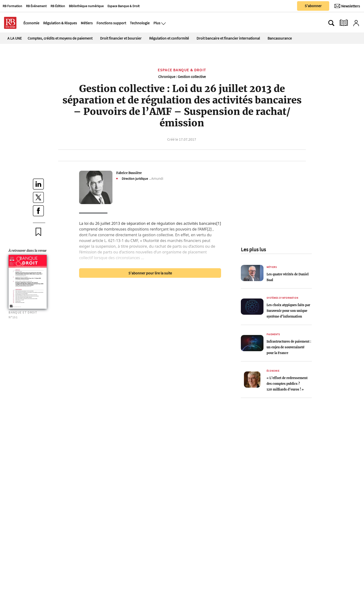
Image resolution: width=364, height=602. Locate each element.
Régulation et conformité (169, 38)
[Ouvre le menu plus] (163, 23)
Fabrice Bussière (129, 173)
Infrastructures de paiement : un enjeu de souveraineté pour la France (289, 347)
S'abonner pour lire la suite (150, 273)
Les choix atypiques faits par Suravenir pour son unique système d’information (288, 311)
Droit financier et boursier (121, 38)
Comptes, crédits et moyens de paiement (60, 38)
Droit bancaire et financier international (228, 38)
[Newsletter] (347, 6)
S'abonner (313, 6)
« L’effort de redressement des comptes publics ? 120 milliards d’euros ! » (287, 384)
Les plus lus (253, 249)
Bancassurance (280, 38)
